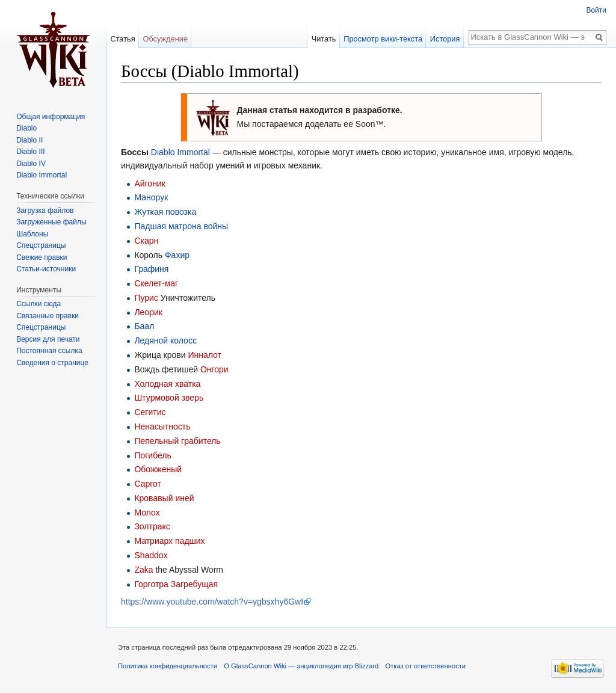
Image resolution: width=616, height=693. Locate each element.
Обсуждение (165, 39)
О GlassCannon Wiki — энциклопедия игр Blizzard (301, 666)
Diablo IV (31, 164)
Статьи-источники (46, 269)
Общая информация (51, 117)
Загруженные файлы (51, 222)
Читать (324, 39)
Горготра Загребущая (176, 584)
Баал (144, 326)
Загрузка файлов (45, 211)
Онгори (214, 369)
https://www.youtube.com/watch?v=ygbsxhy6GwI (212, 602)
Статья (122, 39)
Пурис (146, 298)
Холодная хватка (167, 384)
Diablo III (30, 152)
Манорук (151, 197)
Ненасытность (162, 427)
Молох (147, 513)
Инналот (205, 355)
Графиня (151, 269)
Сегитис (150, 412)
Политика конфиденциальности (168, 666)
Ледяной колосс (165, 340)
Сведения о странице (52, 363)
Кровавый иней (164, 498)
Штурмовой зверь (169, 398)
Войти (596, 10)
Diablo (26, 128)
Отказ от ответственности (426, 666)
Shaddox (151, 555)
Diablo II (29, 140)
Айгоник (149, 183)
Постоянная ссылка (49, 351)
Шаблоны (32, 234)
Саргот (148, 484)
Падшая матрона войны (181, 226)
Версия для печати (48, 339)
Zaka (143, 570)
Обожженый (158, 469)
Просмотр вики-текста (383, 39)
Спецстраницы (41, 245)
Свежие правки (42, 257)
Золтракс (152, 526)
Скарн (146, 241)
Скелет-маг (156, 283)
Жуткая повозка (165, 212)
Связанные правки (48, 316)
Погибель (152, 455)
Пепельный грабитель (177, 441)
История (445, 39)
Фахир (177, 255)
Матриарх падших (169, 541)
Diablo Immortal (180, 152)
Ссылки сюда (38, 304)
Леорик (148, 312)
